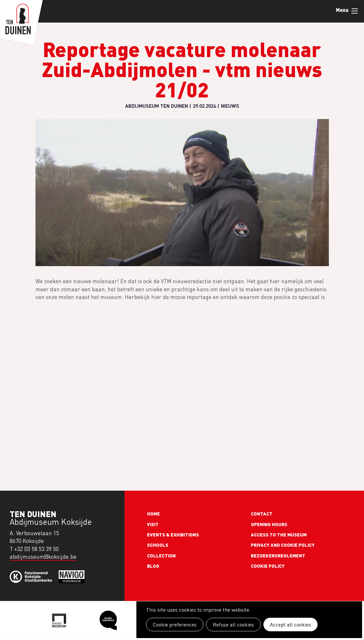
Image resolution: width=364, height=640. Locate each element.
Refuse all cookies (233, 625)
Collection (161, 555)
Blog (153, 566)
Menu (355, 11)
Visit (153, 524)
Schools (158, 545)
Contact (262, 514)
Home (153, 514)
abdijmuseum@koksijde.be (43, 557)
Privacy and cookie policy (283, 545)
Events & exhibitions (173, 535)
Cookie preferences (175, 625)
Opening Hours (269, 524)
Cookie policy (268, 566)
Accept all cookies (290, 625)
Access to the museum (279, 535)
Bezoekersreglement (278, 555)
